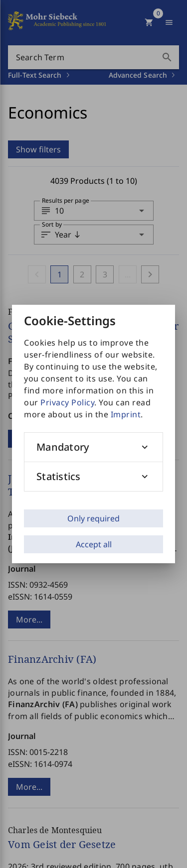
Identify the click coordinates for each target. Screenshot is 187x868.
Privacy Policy (67, 402)
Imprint (126, 414)
